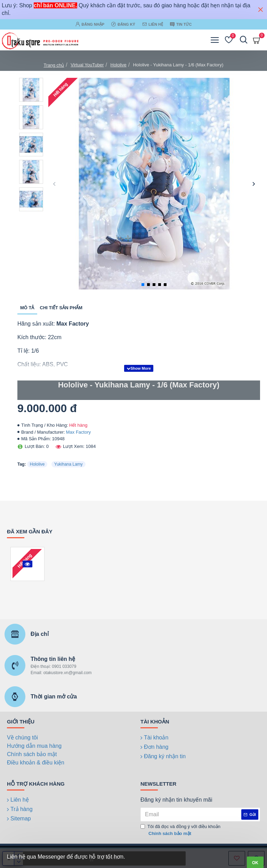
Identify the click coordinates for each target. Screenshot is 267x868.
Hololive (119, 65)
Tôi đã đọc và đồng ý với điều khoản (180, 830)
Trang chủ (54, 65)
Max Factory (79, 432)
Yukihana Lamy (68, 464)
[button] (54, 184)
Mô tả (27, 308)
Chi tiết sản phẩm (61, 308)
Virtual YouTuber (87, 65)
